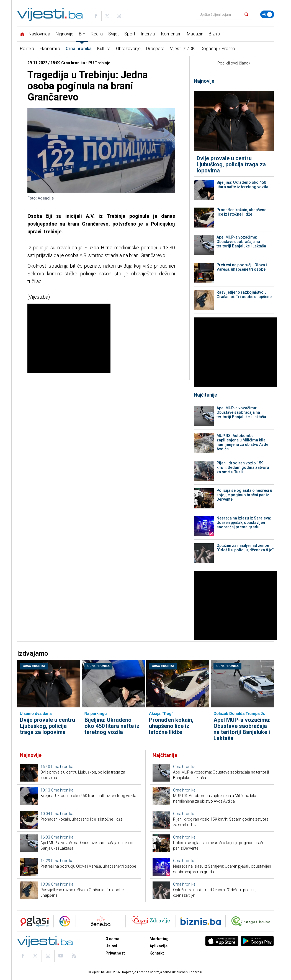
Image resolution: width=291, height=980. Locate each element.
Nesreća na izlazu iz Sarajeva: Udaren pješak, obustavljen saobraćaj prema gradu (244, 523)
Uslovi (111, 946)
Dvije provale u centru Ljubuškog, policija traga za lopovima (231, 164)
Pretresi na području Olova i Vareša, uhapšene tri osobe (242, 267)
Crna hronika (79, 49)
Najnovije (65, 34)
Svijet (114, 34)
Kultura (104, 49)
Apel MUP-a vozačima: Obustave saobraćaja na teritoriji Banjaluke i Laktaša (241, 242)
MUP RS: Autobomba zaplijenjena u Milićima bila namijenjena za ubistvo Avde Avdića (242, 442)
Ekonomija (50, 49)
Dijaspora (155, 49)
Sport (130, 34)
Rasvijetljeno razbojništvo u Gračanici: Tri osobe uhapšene (244, 294)
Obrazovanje (128, 49)
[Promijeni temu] (267, 14)
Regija (97, 34)
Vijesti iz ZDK (182, 49)
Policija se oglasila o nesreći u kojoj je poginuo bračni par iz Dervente (244, 495)
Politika (27, 49)
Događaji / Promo (218, 49)
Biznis (214, 34)
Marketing (159, 939)
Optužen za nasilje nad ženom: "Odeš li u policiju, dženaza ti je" (245, 548)
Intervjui (148, 34)
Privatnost (115, 953)
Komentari (171, 34)
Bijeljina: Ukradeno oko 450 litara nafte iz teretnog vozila (242, 185)
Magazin (195, 34)
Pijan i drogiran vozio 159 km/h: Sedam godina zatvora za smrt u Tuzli (243, 467)
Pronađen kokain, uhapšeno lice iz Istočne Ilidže (242, 212)
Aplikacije (159, 946)
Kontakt (157, 953)
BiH (82, 34)
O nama (112, 939)
